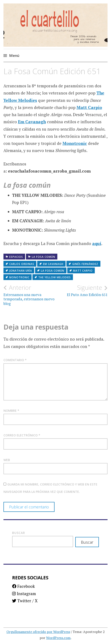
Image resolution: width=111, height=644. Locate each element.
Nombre (11, 411)
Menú (14, 55)
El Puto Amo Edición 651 (82, 290)
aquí (97, 243)
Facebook (23, 586)
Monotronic (75, 143)
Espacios (16, 257)
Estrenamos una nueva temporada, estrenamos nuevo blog (30, 295)
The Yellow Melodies (55, 277)
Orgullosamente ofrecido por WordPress (38, 632)
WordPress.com (58, 638)
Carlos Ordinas (22, 264)
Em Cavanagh (32, 122)
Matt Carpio (89, 107)
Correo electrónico (22, 435)
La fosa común (43, 257)
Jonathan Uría (21, 271)
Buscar (19, 533)
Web (7, 460)
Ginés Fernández (85, 264)
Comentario (15, 360)
